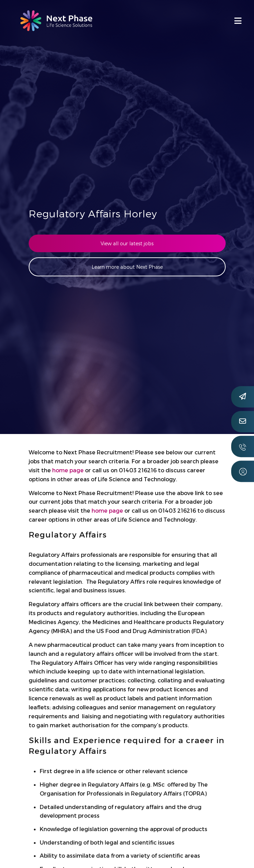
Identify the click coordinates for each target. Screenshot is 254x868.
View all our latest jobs (127, 243)
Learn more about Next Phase (127, 267)
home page (68, 470)
